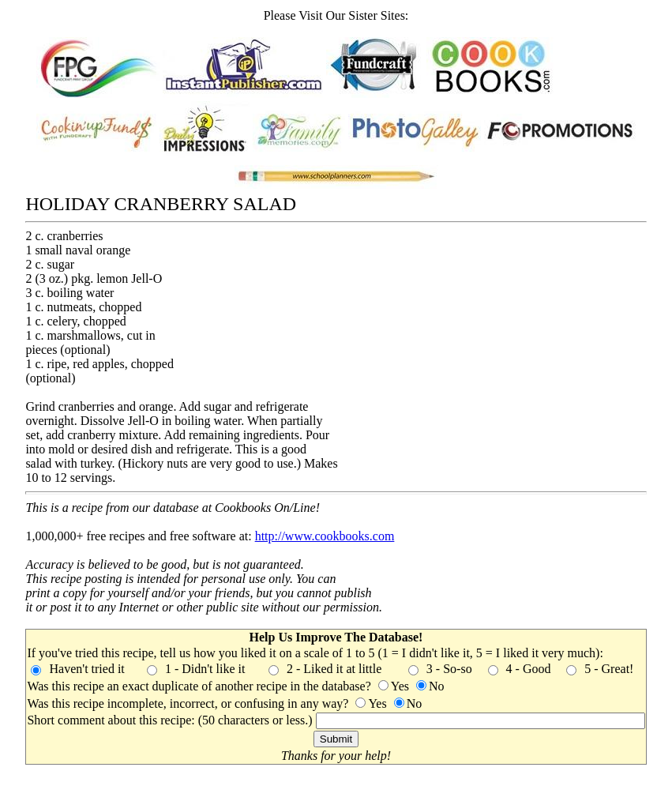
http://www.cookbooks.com (325, 536)
